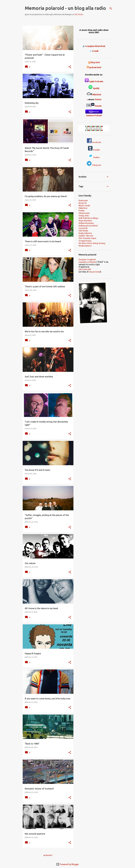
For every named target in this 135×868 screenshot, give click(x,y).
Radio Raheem (85, 233)
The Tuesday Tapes (87, 238)
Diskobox (83, 208)
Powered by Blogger (67, 864)
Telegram (94, 165)
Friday (82, 211)
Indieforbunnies (86, 223)
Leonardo (83, 228)
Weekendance (85, 246)
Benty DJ (83, 203)
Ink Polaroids (85, 269)
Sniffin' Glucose (86, 236)
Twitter (94, 157)
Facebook (94, 142)
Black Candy (84, 206)
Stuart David (95, 272)
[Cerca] (111, 8)
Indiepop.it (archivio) (88, 226)
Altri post (48, 855)
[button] (70, 67)
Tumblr (94, 150)
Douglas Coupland (87, 260)
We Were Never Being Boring (92, 243)
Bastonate (83, 201)
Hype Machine (85, 221)
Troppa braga (85, 241)
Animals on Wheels (87, 262)
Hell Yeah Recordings (88, 218)
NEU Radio (79, 14)
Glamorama (84, 213)
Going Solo (84, 216)
